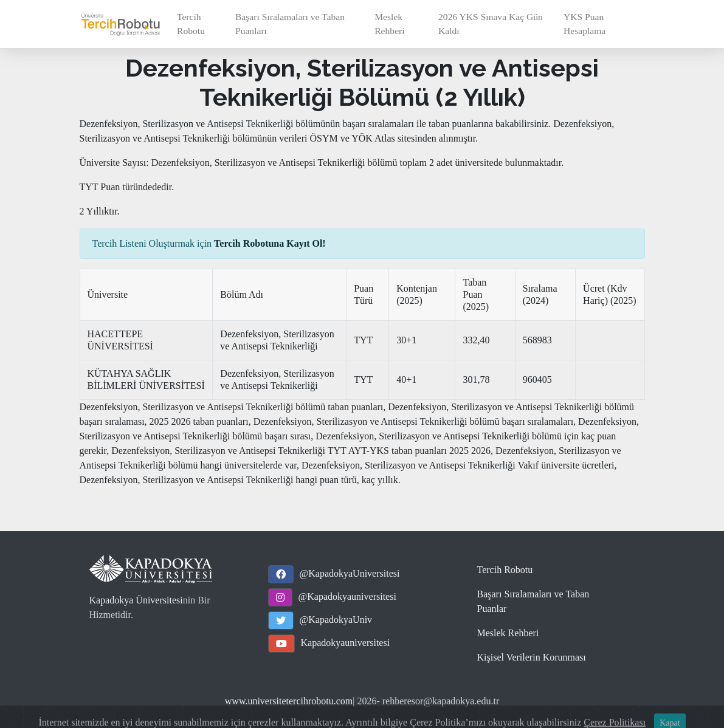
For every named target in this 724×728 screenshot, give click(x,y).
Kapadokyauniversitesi (346, 643)
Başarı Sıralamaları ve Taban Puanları (290, 24)
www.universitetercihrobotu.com (289, 701)
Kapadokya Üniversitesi (136, 600)
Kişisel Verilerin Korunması (532, 657)
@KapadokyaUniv (336, 620)
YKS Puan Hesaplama (584, 24)
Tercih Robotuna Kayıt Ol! (270, 243)
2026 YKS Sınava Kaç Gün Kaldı (491, 24)
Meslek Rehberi (389, 24)
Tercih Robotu (191, 24)
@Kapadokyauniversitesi (347, 596)
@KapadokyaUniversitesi (350, 573)
